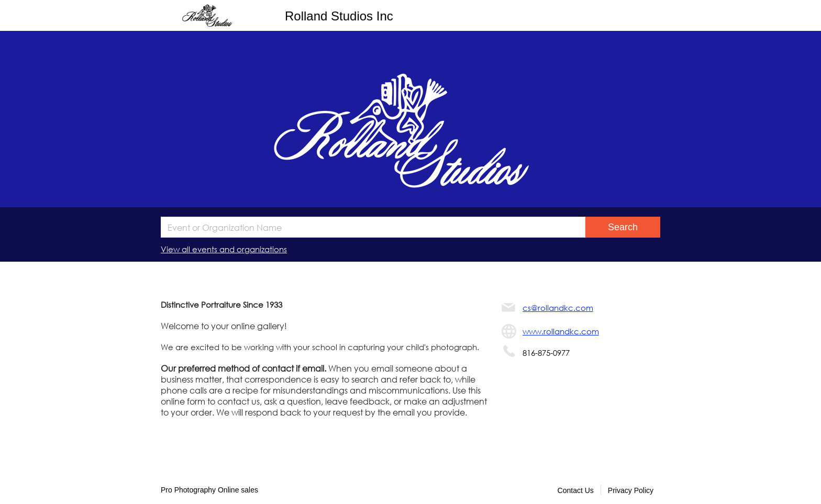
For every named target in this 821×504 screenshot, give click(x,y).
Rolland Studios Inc (339, 16)
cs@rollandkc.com (558, 308)
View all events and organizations (224, 249)
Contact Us (576, 490)
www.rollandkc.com (561, 331)
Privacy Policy (631, 490)
